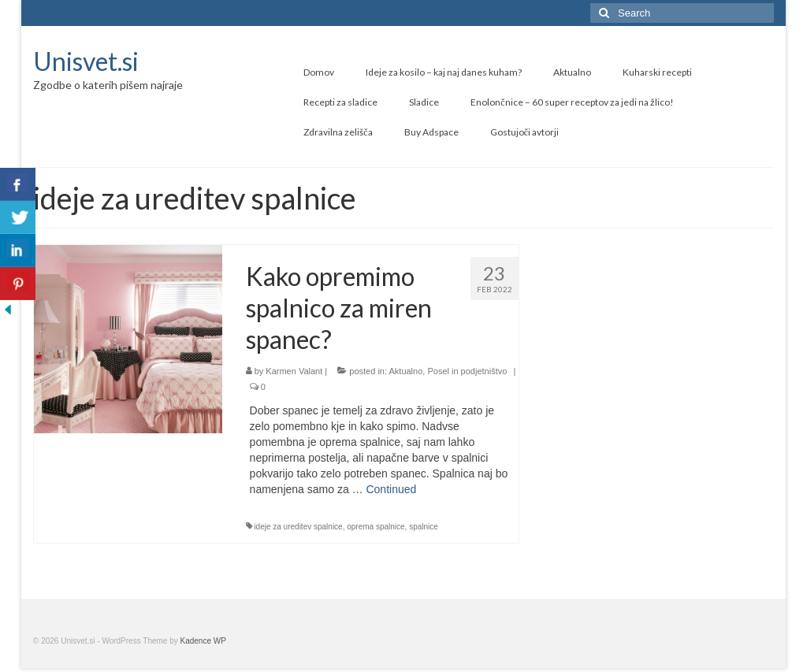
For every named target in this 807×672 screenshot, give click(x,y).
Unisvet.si (86, 61)
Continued (391, 489)
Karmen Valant (294, 371)
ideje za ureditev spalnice (298, 527)
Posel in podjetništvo (467, 371)
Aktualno (405, 371)
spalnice (424, 527)
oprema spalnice (376, 527)
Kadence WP (203, 641)
